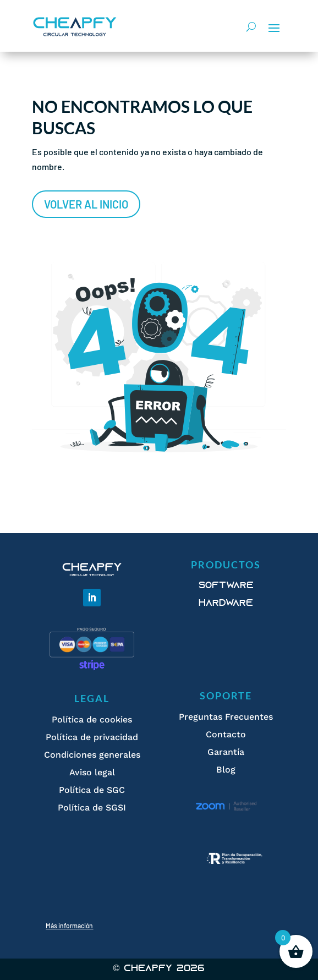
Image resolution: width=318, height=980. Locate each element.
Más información (69, 926)
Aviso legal (92, 772)
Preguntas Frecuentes (226, 717)
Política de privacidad (92, 737)
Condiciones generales (92, 755)
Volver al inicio (86, 204)
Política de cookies (92, 719)
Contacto (226, 734)
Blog (226, 770)
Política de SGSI (92, 807)
